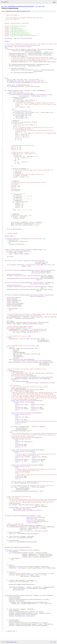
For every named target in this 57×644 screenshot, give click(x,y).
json (55, 642)
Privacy (11, 642)
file (28, 11)
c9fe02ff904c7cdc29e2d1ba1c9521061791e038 (21, 6)
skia (2, 6)
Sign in (54, 2)
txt (51, 642)
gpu (40, 6)
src (37, 6)
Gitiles (8, 642)
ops (43, 6)
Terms (15, 642)
